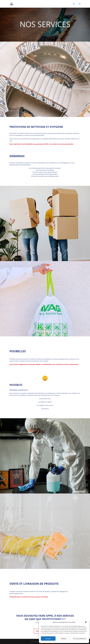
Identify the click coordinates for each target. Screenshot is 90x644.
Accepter (48, 639)
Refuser (64, 639)
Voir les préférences (80, 639)
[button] (86, 622)
